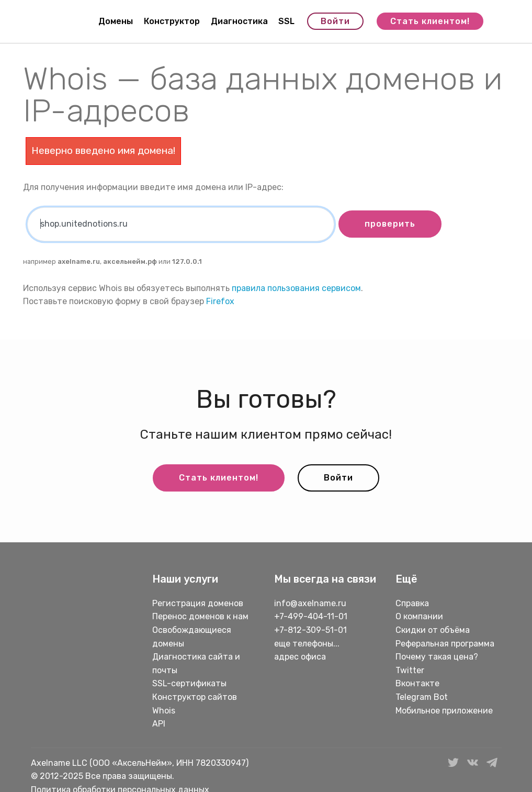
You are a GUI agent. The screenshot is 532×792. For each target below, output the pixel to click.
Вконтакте (417, 683)
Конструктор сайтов (195, 697)
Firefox (220, 301)
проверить (390, 224)
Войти (335, 21)
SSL (286, 21)
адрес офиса (300, 657)
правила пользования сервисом (296, 288)
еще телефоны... (307, 644)
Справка (412, 603)
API (159, 724)
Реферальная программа (445, 644)
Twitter (410, 670)
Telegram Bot (422, 697)
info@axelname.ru (310, 603)
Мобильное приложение (444, 711)
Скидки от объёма (433, 630)
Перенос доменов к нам (200, 616)
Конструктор (172, 21)
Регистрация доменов (198, 603)
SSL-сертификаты (190, 683)
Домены (116, 21)
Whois (164, 711)
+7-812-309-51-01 (310, 630)
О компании (419, 616)
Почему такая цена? (437, 657)
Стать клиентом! (430, 21)
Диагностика (239, 21)
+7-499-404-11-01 (311, 616)
